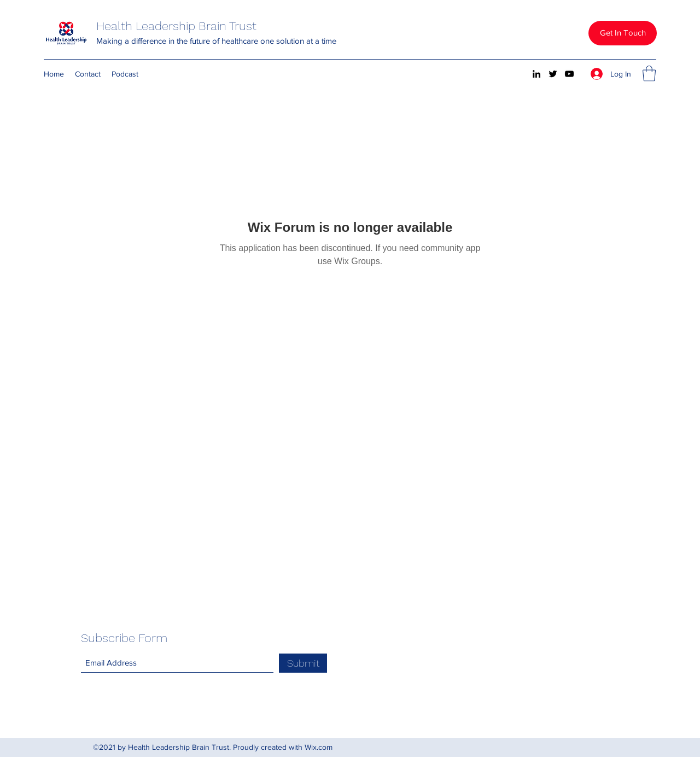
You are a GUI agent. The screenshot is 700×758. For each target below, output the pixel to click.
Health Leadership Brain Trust (176, 26)
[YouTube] (569, 74)
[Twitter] (553, 74)
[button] (623, 33)
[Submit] (303, 663)
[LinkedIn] (536, 74)
